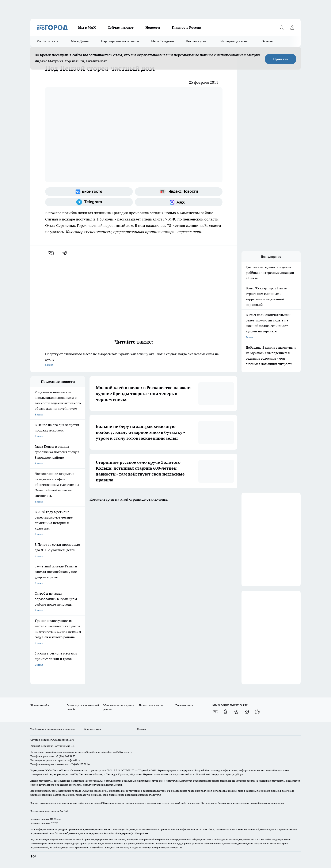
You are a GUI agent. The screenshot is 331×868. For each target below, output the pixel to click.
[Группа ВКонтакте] (89, 192)
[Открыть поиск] (282, 27)
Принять (281, 59)
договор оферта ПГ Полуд (46, 819)
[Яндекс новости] (179, 192)
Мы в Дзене (80, 41)
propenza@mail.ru (86, 752)
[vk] (52, 253)
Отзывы (268, 41)
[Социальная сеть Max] (179, 202)
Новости (153, 27)
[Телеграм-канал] (89, 202)
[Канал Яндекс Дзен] (247, 712)
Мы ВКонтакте (48, 41)
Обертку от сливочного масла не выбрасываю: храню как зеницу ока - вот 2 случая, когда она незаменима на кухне (134, 360)
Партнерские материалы (120, 41)
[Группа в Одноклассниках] (226, 712)
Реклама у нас (197, 41)
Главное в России (187, 27)
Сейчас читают (121, 27)
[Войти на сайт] (292, 27)
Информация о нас (235, 41)
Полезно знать (184, 705)
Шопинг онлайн (40, 705)
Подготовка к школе (151, 705)
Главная (142, 729)
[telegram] (66, 253)
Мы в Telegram (163, 41)
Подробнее (142, 833)
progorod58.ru (94, 781)
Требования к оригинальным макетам (53, 729)
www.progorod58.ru (63, 740)
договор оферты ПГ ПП (44, 823)
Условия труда (92, 729)
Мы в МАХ (87, 27)
